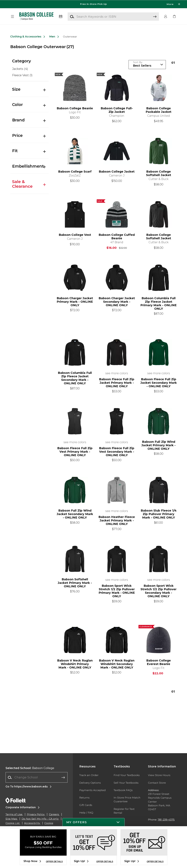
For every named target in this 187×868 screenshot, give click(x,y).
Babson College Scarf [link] (75, 172)
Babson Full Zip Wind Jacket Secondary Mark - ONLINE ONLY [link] (75, 514)
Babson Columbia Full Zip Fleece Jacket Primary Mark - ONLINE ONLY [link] (159, 303)
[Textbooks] (61, 17)
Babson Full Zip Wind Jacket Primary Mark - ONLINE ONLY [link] (159, 445)
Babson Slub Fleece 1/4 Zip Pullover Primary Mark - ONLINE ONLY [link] (159, 514)
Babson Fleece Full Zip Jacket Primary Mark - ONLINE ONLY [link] (117, 383)
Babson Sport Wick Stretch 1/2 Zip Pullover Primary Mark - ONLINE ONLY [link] (117, 591)
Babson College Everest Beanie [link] (159, 662)
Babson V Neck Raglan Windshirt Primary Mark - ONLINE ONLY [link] (75, 664)
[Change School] (37, 777)
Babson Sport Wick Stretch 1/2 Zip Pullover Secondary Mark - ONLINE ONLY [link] (159, 591)
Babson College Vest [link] (75, 235)
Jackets (20, 69)
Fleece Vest (22, 75)
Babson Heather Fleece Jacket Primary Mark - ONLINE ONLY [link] (117, 520)
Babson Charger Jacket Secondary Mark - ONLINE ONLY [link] (117, 302)
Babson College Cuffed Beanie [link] (117, 237)
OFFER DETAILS (54, 861)
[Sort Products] (147, 65)
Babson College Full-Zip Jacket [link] (117, 110)
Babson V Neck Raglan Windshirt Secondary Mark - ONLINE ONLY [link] (117, 664)
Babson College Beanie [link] (75, 108)
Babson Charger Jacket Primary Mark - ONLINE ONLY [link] (75, 302)
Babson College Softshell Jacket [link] (159, 173)
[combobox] (37, 777)
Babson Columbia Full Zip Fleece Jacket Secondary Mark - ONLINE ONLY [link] (75, 378)
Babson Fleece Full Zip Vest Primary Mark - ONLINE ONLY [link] (75, 452)
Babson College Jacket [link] (117, 172)
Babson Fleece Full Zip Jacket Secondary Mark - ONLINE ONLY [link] (159, 383)
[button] (13, 17)
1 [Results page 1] (173, 63)
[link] (174, 17)
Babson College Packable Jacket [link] (159, 110)
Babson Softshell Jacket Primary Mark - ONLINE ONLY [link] (75, 583)
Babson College (30, 768)
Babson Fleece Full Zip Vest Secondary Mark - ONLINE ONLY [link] (117, 452)
